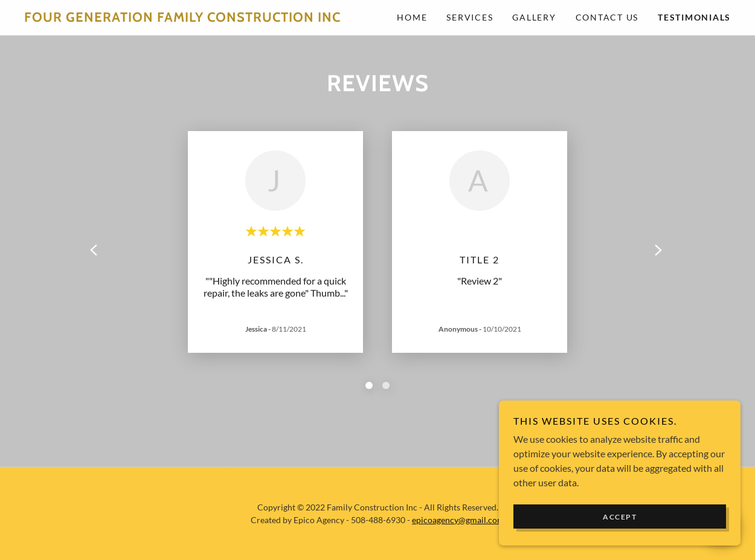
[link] (201, 18)
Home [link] (412, 17)
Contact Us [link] (607, 17)
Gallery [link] (534, 17)
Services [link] (470, 17)
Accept (620, 517)
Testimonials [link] (694, 17)
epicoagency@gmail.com (458, 520)
